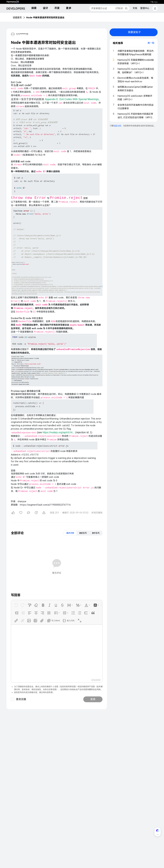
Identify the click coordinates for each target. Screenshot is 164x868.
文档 (135, 8)
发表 (93, 699)
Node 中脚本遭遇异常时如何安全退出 (45, 18)
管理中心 (145, 8)
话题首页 (17, 18)
